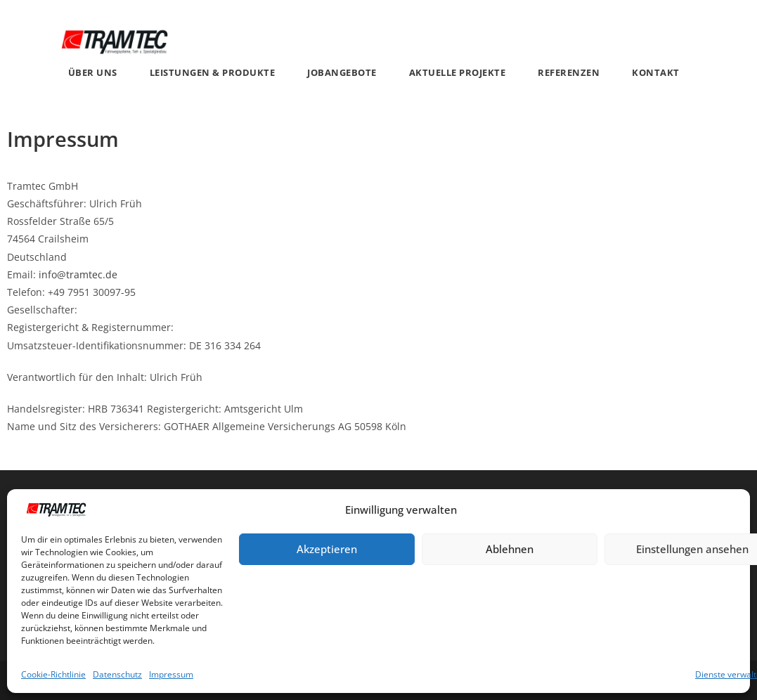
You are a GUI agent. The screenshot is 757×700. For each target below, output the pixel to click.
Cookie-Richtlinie (53, 674)
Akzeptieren (327, 549)
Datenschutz (117, 674)
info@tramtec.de (78, 274)
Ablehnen (510, 549)
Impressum (171, 674)
